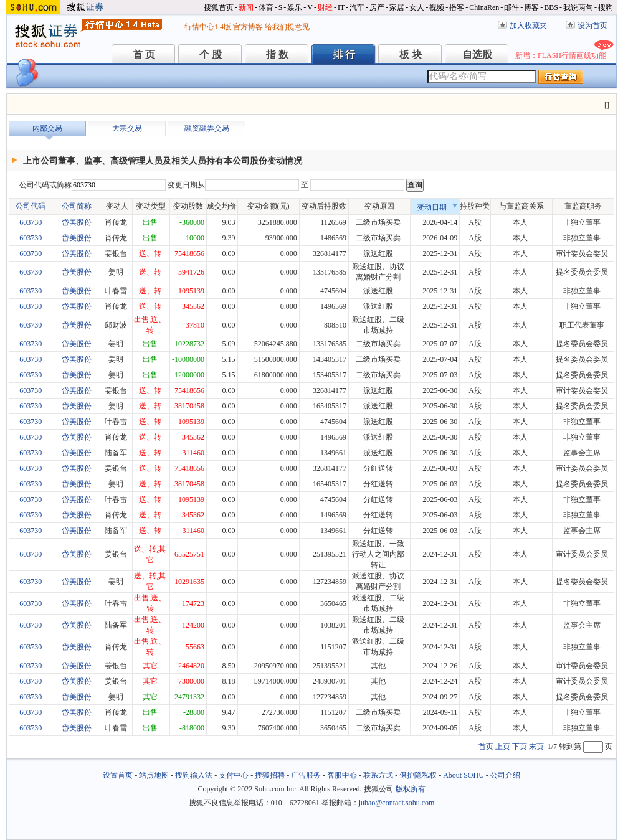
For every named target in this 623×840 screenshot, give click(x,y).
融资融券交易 (207, 128)
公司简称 (77, 206)
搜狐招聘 (270, 775)
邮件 (511, 7)
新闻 (246, 7)
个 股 (211, 54)
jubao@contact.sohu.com (397, 803)
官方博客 (248, 27)
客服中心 (342, 775)
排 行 (344, 54)
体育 (266, 7)
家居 (397, 7)
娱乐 (295, 7)
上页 (503, 747)
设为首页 (592, 26)
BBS (551, 7)
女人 (417, 7)
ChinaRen (484, 7)
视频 (437, 7)
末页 (536, 747)
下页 (520, 747)
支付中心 (234, 775)
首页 (486, 747)
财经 (325, 7)
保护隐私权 (418, 775)
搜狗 (606, 7)
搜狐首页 (219, 7)
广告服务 (306, 775)
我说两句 (578, 7)
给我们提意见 (287, 27)
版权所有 (411, 789)
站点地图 (154, 775)
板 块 (411, 54)
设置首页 (118, 775)
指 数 (277, 54)
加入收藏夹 (528, 26)
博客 (531, 7)
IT (341, 7)
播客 (457, 7)
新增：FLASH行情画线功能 (561, 55)
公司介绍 (505, 775)
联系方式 (378, 775)
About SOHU (464, 775)
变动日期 (437, 207)
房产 (377, 7)
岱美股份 (77, 222)
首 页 (144, 54)
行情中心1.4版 (208, 27)
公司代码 (31, 206)
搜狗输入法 (194, 775)
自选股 (477, 54)
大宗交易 (127, 128)
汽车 (357, 7)
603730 (31, 222)
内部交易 (47, 128)
